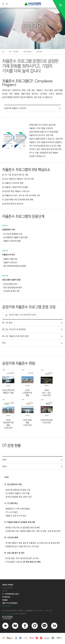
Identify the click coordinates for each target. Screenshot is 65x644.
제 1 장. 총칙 (7, 323)
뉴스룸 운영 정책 (7, 588)
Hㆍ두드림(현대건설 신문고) (11, 594)
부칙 (4, 343)
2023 (4, 460)
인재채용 (5, 600)
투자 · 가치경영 (13, 52)
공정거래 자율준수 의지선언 (15, 108)
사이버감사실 (6, 597)
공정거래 (39, 52)
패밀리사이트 (6, 606)
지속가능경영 (27, 52)
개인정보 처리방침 (8, 585)
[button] (64, 51)
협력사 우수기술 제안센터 (10, 603)
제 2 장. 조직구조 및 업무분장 (14, 330)
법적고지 (5, 591)
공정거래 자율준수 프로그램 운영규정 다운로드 (21, 315)
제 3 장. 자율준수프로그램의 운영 (15, 336)
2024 (4, 467)
